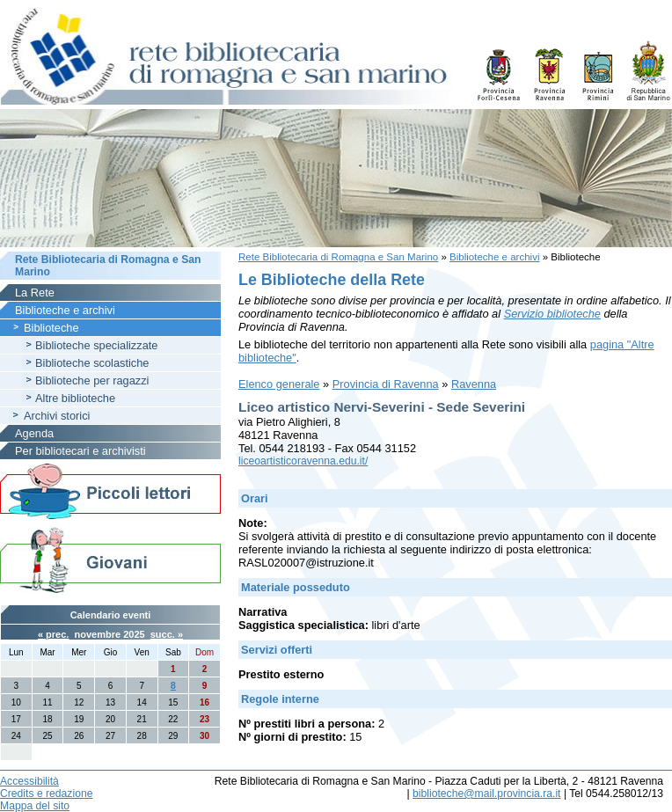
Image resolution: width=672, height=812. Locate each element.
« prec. (53, 634)
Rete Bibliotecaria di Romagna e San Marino (338, 257)
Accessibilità (29, 781)
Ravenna (474, 384)
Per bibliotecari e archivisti (80, 451)
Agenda (34, 433)
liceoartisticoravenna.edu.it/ (303, 461)
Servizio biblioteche (552, 314)
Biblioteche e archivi (494, 257)
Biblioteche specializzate (96, 345)
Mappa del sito (35, 806)
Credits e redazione (46, 794)
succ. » (167, 634)
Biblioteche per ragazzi (92, 380)
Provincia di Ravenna (386, 384)
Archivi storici (57, 416)
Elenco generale (279, 384)
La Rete (35, 293)
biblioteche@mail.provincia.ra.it (486, 794)
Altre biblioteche (75, 398)
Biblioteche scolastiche (92, 363)
